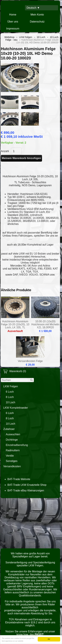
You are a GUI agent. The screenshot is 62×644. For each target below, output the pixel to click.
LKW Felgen (11, 386)
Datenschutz (37, 22)
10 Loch (10, 402)
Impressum (13, 29)
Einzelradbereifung (17, 445)
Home (13, 15)
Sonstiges (12, 461)
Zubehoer (9, 429)
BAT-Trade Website (19, 479)
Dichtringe (12, 440)
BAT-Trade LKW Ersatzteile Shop (27, 485)
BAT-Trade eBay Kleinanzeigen (26, 490)
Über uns (13, 22)
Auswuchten (13, 434)
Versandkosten (12, 466)
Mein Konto (37, 15)
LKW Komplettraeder (16, 408)
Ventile (10, 456)
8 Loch (10, 397)
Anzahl (5, 151)
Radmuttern (13, 450)
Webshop (10, 37)
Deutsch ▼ (33, 8)
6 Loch (10, 392)
